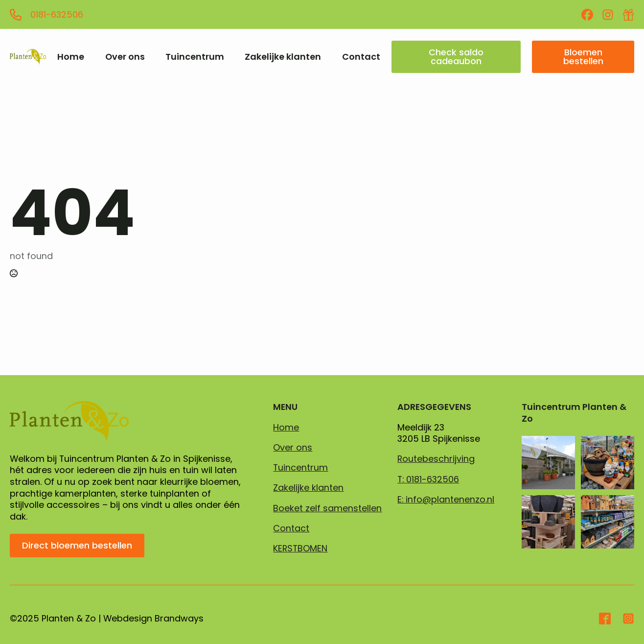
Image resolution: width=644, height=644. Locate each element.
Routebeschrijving (436, 459)
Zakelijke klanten (283, 57)
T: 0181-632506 (428, 479)
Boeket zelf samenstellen (327, 508)
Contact (361, 57)
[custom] (587, 15)
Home (71, 57)
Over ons (125, 57)
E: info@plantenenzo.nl (446, 500)
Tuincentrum (195, 57)
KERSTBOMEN (300, 549)
